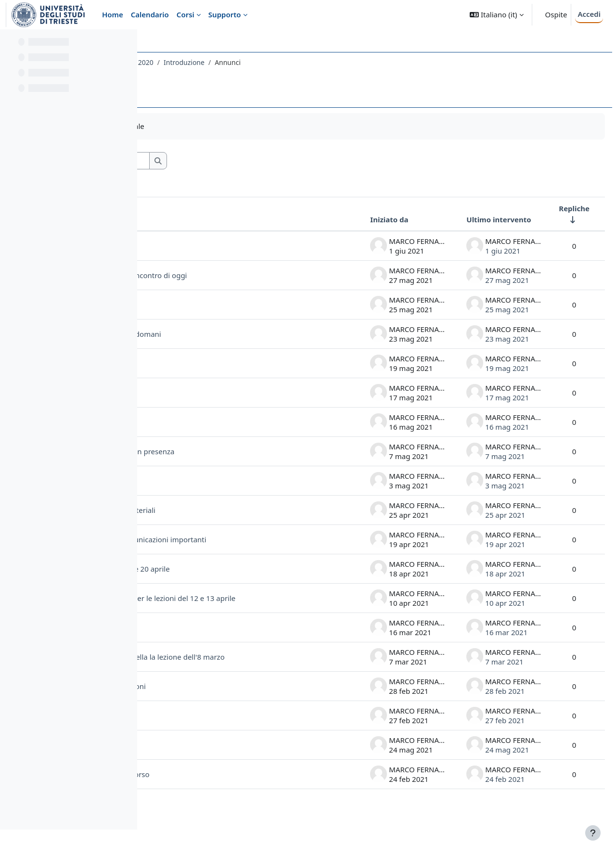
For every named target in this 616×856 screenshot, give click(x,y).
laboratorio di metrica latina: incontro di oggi (255, 275)
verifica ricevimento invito (223, 481)
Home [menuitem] (113, 14)
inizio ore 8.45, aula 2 (215, 393)
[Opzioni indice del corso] (126, 43)
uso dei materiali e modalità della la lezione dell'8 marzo (253, 677)
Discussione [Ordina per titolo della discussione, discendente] (189, 219)
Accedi (589, 14)
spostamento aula (198, 769)
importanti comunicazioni (223, 305)
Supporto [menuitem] (225, 14)
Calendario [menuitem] (150, 14)
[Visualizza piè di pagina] (593, 833)
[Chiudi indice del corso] (10, 43)
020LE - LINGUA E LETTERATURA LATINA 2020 (227, 62)
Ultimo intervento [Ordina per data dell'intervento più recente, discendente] (475, 219)
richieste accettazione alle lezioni (235, 711)
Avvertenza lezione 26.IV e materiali (240, 510)
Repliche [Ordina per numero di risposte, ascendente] (551, 208)
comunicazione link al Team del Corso (231, 799)
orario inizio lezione (212, 644)
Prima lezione (202, 740)
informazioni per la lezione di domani (243, 334)
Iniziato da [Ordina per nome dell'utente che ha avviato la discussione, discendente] (366, 219)
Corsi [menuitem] (186, 14)
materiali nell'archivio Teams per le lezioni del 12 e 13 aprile (250, 610)
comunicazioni (204, 422)
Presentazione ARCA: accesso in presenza (249, 451)
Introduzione (329, 62)
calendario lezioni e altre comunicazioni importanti (246, 543)
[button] (496, 15)
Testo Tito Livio (205, 246)
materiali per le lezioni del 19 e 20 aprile (247, 577)
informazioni (201, 363)
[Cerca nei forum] (235, 161)
